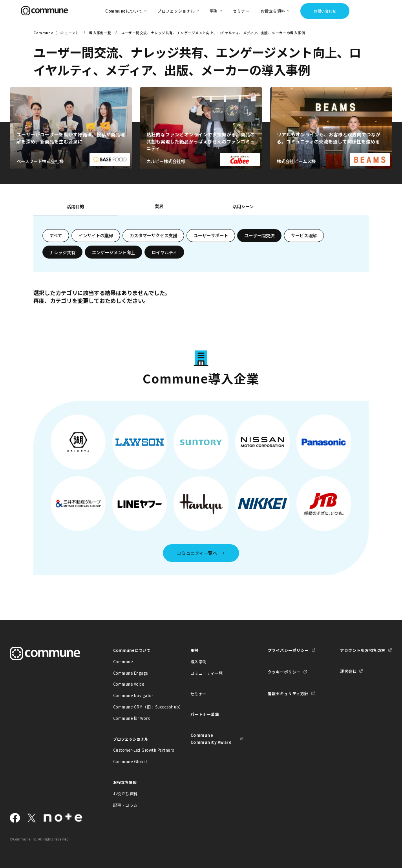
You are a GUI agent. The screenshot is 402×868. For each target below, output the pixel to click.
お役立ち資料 (125, 794)
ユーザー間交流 (259, 235)
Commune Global (130, 761)
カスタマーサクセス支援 (153, 235)
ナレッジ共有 (62, 252)
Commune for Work (132, 718)
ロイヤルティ (164, 252)
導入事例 (199, 662)
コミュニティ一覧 (207, 673)
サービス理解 (304, 235)
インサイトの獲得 (96, 235)
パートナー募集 (205, 714)
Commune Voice (129, 684)
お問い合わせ (325, 11)
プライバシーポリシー (288, 650)
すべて (56, 235)
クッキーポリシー (284, 672)
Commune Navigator (133, 695)
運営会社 (348, 671)
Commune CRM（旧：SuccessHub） (139, 707)
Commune (123, 662)
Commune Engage (131, 673)
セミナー (241, 11)
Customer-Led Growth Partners (139, 750)
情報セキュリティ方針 (288, 693)
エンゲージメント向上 (113, 252)
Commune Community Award (211, 738)
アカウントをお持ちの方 (363, 650)
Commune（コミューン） (56, 33)
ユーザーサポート (211, 235)
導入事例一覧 (100, 33)
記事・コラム (125, 805)
